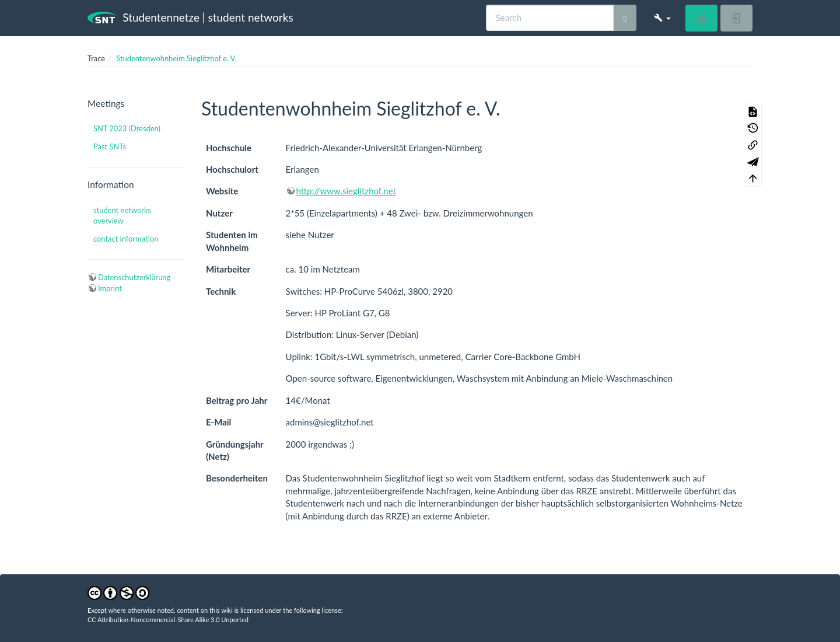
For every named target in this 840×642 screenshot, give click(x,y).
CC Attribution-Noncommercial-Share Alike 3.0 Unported (168, 620)
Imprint (110, 288)
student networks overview (122, 215)
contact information (126, 239)
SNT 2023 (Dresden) (127, 128)
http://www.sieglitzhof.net (346, 191)
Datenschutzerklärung (134, 277)
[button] (662, 18)
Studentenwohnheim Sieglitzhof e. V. (176, 58)
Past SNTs (110, 146)
